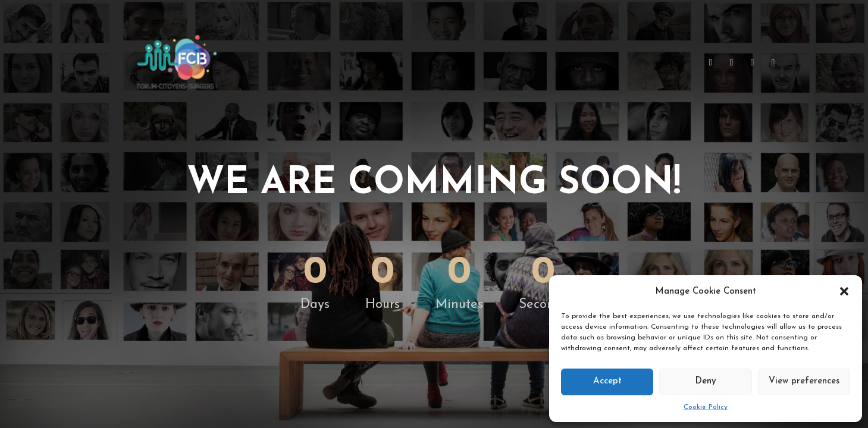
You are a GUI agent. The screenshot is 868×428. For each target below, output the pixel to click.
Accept (607, 381)
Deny (706, 381)
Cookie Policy (706, 407)
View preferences (804, 381)
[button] (844, 291)
